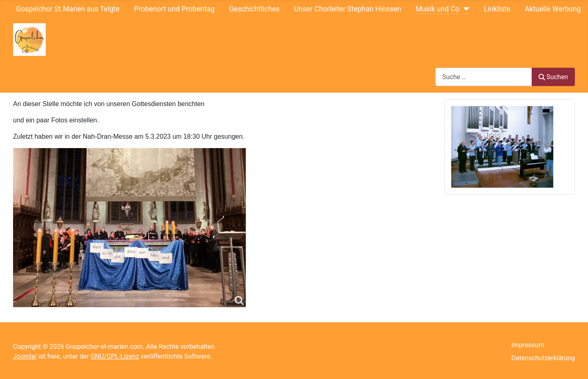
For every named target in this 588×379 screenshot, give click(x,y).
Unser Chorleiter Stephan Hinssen (348, 9)
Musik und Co (438, 9)
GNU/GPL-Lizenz (115, 356)
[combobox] (484, 77)
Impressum (528, 345)
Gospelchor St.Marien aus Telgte (68, 9)
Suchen (553, 77)
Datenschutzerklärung (543, 358)
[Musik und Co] (464, 9)
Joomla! (25, 356)
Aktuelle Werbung (553, 9)
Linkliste (497, 9)
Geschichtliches (254, 9)
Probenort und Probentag (174, 9)
